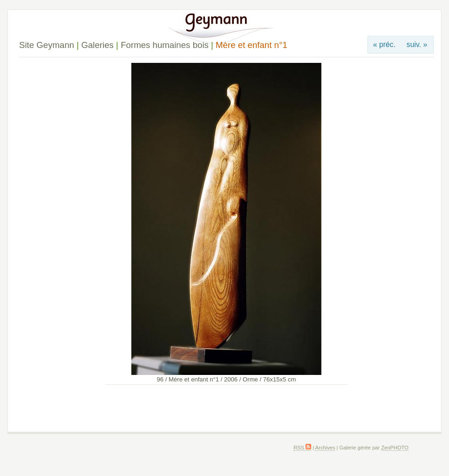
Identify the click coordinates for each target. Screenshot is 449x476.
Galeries (97, 45)
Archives (325, 448)
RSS (302, 448)
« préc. (384, 44)
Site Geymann (47, 45)
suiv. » (417, 44)
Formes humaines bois (165, 45)
